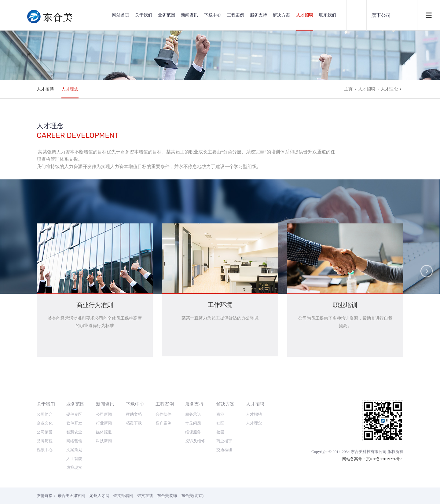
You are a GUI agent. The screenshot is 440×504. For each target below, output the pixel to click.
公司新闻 (104, 414)
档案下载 (134, 423)
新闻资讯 (189, 15)
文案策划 (74, 450)
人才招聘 (305, 15)
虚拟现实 (74, 467)
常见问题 (193, 423)
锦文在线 (145, 496)
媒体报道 (104, 432)
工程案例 (236, 15)
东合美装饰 (167, 496)
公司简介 (45, 414)
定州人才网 (99, 496)
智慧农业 (74, 432)
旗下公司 (381, 15)
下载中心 (213, 15)
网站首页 (121, 15)
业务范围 (167, 15)
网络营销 (74, 441)
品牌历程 (45, 441)
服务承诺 (193, 414)
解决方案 (281, 15)
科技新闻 (104, 441)
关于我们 (144, 15)
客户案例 (163, 423)
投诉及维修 (195, 441)
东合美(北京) (193, 496)
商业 (220, 414)
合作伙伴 (163, 414)
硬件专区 (74, 414)
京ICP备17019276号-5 (385, 459)
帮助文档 (134, 414)
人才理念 (70, 89)
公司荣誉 (45, 432)
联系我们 (328, 15)
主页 (348, 89)
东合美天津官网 (71, 496)
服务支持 (258, 15)
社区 (220, 423)
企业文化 (45, 423)
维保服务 (193, 432)
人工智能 (74, 459)
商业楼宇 (224, 441)
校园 (220, 432)
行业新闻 (104, 423)
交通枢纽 (224, 450)
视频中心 (45, 450)
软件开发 (74, 423)
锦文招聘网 (123, 496)
